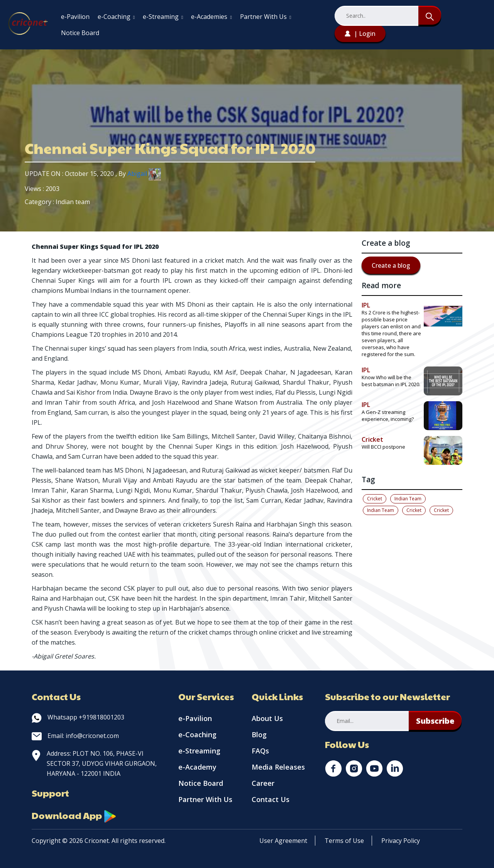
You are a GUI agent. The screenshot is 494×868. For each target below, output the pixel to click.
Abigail (144, 174)
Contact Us (271, 799)
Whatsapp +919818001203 (78, 717)
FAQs (260, 751)
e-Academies (211, 17)
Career (263, 783)
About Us (267, 718)
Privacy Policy (401, 841)
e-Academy (197, 767)
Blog (259, 735)
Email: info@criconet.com (75, 736)
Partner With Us (266, 17)
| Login (360, 34)
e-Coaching (116, 17)
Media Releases (278, 767)
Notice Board (80, 33)
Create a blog (391, 265)
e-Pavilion (75, 17)
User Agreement (283, 841)
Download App (74, 815)
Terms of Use (344, 841)
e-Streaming (163, 17)
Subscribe (435, 721)
